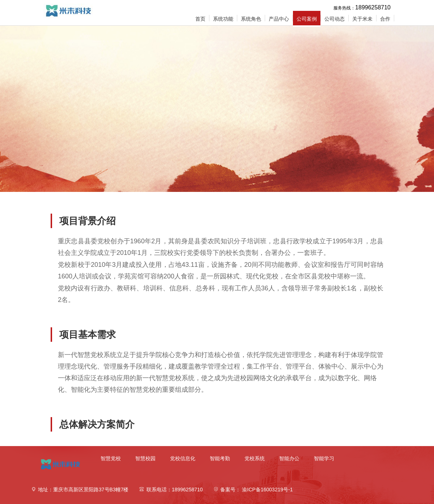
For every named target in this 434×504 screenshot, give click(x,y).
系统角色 (251, 19)
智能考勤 (220, 458)
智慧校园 (145, 458)
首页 (200, 19)
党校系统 (255, 458)
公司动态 (335, 19)
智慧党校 (111, 458)
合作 (385, 19)
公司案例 (307, 19)
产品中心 (279, 19)
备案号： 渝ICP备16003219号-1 (256, 490)
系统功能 (223, 19)
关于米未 (362, 19)
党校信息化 (183, 458)
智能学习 (324, 458)
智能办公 (289, 458)
